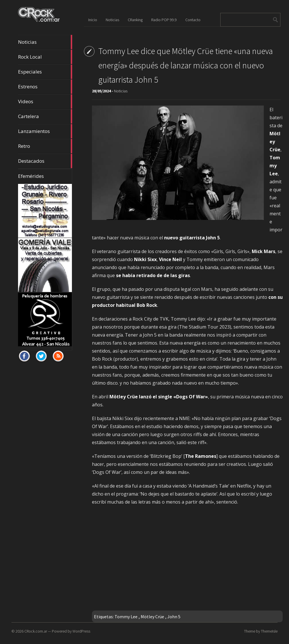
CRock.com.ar (36, 631)
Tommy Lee (126, 617)
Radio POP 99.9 (164, 20)
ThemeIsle (269, 631)
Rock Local (45, 57)
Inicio (93, 20)
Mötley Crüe (152, 617)
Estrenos (45, 87)
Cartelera (45, 116)
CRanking (135, 20)
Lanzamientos (45, 131)
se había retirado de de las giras (153, 275)
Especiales (45, 72)
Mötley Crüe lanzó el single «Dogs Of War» (159, 397)
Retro (45, 146)
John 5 (174, 617)
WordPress (81, 631)
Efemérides (31, 176)
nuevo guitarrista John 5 (192, 238)
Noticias (45, 42)
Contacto (193, 20)
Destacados (45, 161)
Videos (45, 102)
